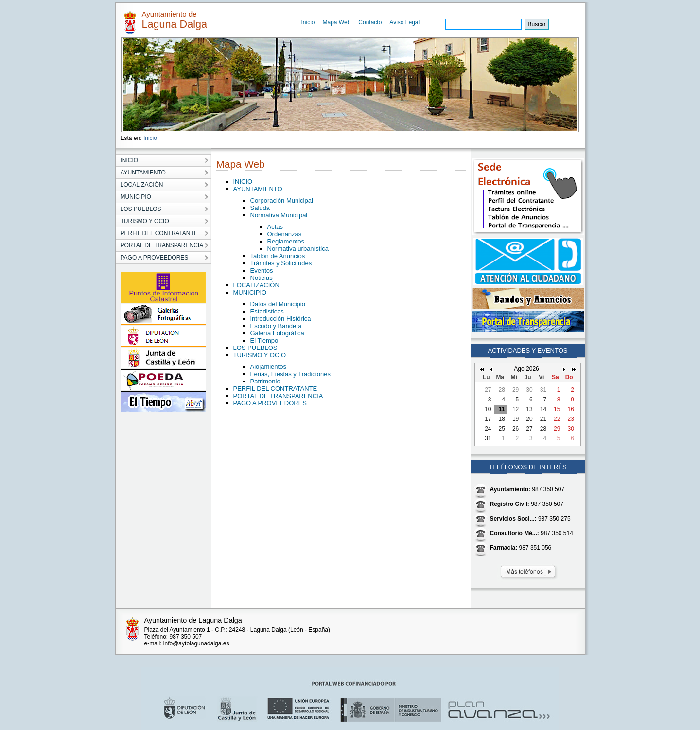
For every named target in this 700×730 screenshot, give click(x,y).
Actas (275, 227)
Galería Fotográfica (277, 333)
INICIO (243, 182)
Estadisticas (267, 311)
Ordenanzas (285, 234)
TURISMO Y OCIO (260, 355)
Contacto (370, 22)
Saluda (260, 208)
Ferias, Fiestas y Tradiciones (290, 374)
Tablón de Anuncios (278, 256)
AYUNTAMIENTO (258, 189)
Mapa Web (337, 22)
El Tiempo (264, 340)
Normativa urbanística (298, 249)
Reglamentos (286, 241)
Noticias (262, 278)
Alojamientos (268, 367)
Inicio (308, 22)
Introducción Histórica (281, 319)
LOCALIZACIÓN (256, 285)
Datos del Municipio (278, 304)
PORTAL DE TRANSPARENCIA (278, 396)
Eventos (262, 270)
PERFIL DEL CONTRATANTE (275, 389)
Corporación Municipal (282, 200)
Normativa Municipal (279, 215)
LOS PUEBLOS (255, 348)
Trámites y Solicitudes (281, 263)
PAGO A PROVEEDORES (270, 403)
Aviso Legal (404, 22)
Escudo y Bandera (276, 326)
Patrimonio (265, 381)
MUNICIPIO (250, 292)
